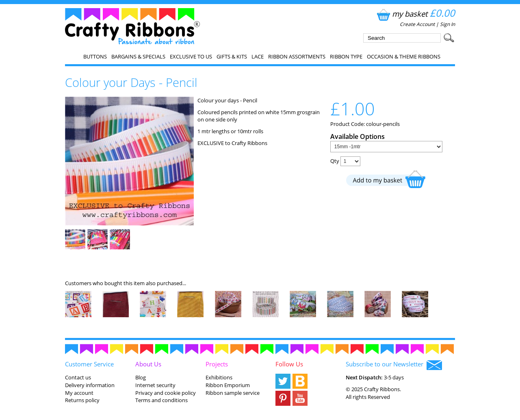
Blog (141, 377)
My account (79, 393)
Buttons (95, 56)
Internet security (155, 385)
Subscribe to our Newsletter (394, 365)
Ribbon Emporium (228, 385)
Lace (258, 56)
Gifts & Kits (232, 56)
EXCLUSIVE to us (191, 56)
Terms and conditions (161, 400)
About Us (148, 364)
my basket (415, 14)
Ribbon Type (346, 56)
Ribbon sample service (233, 393)
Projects (217, 364)
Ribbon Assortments (297, 56)
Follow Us (289, 364)
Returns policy (82, 400)
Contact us (78, 377)
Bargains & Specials (138, 56)
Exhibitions (219, 377)
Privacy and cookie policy (166, 393)
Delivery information (90, 385)
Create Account (417, 24)
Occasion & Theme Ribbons (404, 56)
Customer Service (89, 364)
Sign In (447, 24)
